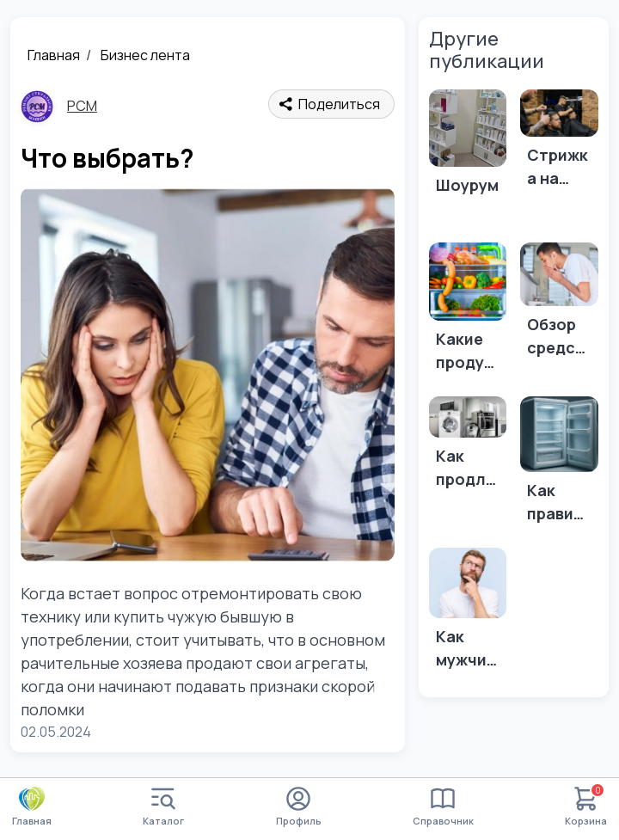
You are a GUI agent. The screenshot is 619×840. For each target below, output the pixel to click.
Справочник (443, 807)
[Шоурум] (468, 159)
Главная (54, 55)
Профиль (299, 807)
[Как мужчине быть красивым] (468, 614)
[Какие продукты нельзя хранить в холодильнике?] (468, 313)
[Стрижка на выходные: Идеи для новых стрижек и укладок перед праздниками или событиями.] (559, 144)
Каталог (163, 807)
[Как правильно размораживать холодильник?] (559, 465)
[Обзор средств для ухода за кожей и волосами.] (559, 305)
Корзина (586, 807)
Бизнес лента (145, 55)
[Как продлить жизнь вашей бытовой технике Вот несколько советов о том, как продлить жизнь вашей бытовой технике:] (468, 448)
